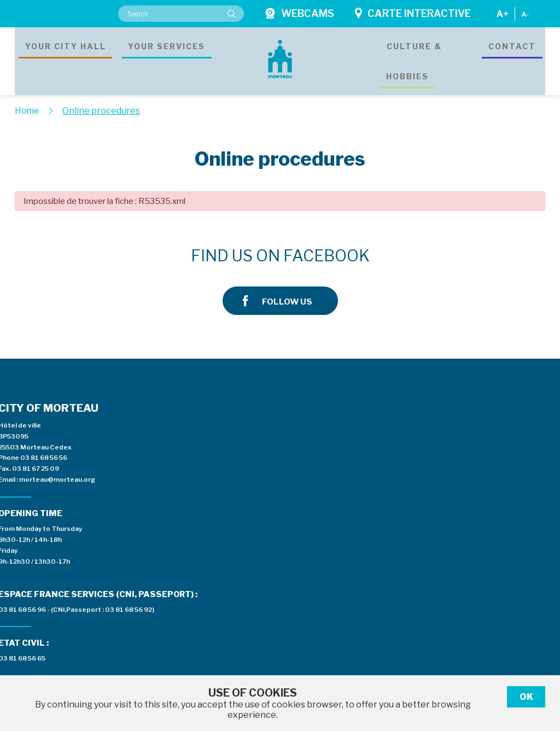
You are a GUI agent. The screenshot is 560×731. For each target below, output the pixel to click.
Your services (167, 57)
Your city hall (66, 57)
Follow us (454, 256)
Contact (512, 57)
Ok (526, 697)
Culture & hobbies (411, 57)
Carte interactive (413, 13)
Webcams (299, 13)
